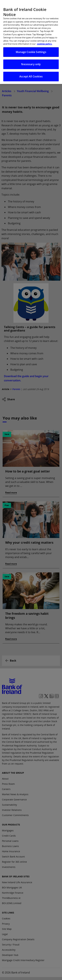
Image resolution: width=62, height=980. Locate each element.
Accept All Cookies (31, 74)
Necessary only (31, 62)
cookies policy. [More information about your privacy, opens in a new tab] (45, 42)
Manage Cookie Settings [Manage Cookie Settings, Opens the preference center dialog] (31, 50)
